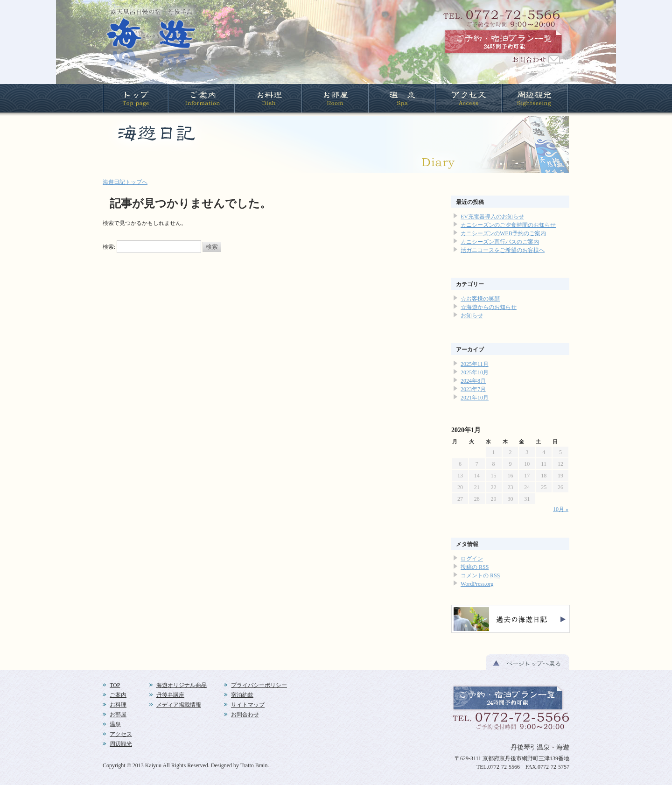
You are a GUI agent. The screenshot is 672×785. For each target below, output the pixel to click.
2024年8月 (473, 381)
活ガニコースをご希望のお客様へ (503, 250)
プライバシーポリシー (259, 685)
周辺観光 (121, 744)
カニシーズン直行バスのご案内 (500, 242)
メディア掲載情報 (179, 705)
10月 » (561, 509)
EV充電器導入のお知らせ (492, 217)
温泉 (115, 724)
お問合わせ (245, 715)
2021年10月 (475, 398)
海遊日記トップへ (125, 182)
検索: (109, 247)
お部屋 (118, 715)
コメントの (480, 575)
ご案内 (118, 695)
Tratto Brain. (255, 765)
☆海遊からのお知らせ (489, 307)
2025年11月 (475, 364)
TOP (115, 685)
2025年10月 (475, 372)
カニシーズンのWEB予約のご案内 (503, 233)
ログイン (472, 559)
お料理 (118, 705)
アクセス (121, 734)
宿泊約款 (242, 695)
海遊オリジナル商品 (182, 685)
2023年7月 (473, 389)
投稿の (475, 567)
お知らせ (472, 315)
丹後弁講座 (170, 695)
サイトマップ (248, 705)
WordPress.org (477, 584)
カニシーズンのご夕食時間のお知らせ (508, 225)
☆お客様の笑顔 (480, 299)
